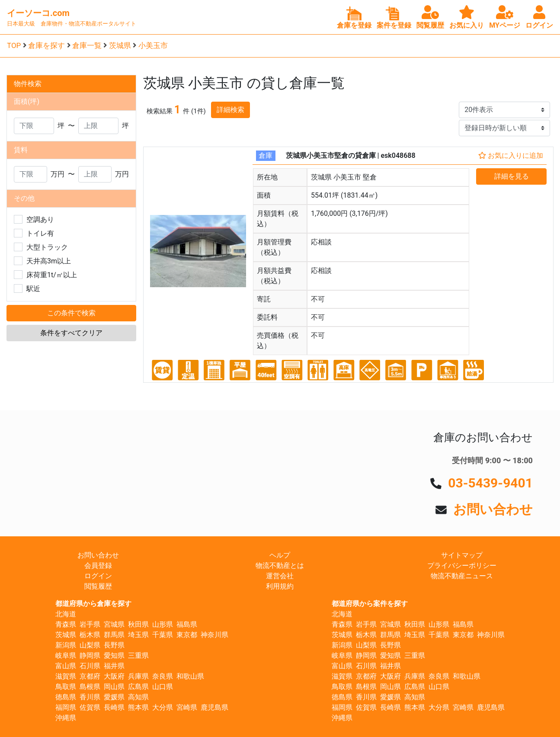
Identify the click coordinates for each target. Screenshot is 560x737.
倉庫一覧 (87, 45)
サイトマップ (462, 555)
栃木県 (90, 635)
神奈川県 (214, 635)
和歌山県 (190, 676)
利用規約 (280, 586)
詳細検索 (230, 110)
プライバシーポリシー (462, 566)
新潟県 (66, 645)
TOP (14, 45)
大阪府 (114, 676)
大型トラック (47, 247)
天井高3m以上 (49, 261)
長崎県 (114, 707)
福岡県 (66, 707)
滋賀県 (66, 676)
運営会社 (280, 576)
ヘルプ (280, 555)
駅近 (33, 289)
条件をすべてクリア (71, 333)
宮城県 (114, 624)
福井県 (114, 666)
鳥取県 (66, 687)
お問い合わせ (493, 509)
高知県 (138, 697)
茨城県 (120, 45)
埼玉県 (138, 635)
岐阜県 (66, 655)
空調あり (40, 219)
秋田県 (138, 624)
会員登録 (98, 566)
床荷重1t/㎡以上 (52, 275)
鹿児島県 (214, 707)
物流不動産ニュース (462, 576)
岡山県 (114, 687)
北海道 (66, 614)
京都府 (90, 676)
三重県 (138, 655)
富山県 (66, 666)
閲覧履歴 (98, 586)
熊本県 (138, 707)
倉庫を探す (46, 45)
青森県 (66, 624)
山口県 (163, 687)
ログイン (98, 576)
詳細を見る (512, 176)
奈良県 (163, 676)
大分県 (163, 707)
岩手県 (90, 624)
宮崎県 (187, 707)
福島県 (187, 624)
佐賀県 (90, 707)
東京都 (187, 635)
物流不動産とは (280, 566)
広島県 (138, 687)
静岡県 (90, 655)
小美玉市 (153, 45)
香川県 (90, 697)
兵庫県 (138, 676)
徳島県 (66, 697)
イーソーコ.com (38, 13)
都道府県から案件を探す (370, 604)
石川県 (90, 666)
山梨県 (90, 645)
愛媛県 (114, 697)
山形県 (163, 624)
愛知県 (114, 655)
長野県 (114, 645)
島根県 (90, 687)
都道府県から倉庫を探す (93, 604)
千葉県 (163, 635)
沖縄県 (66, 718)
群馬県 (114, 635)
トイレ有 (40, 233)
